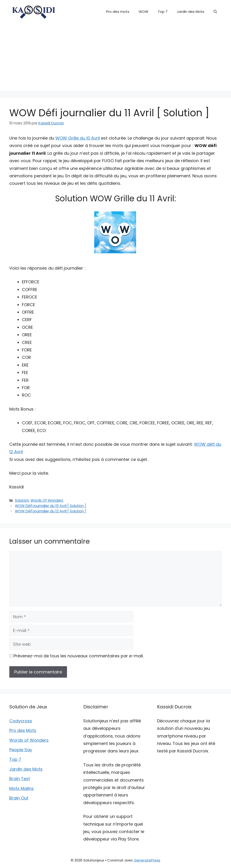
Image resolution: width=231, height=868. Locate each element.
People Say (21, 750)
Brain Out (19, 798)
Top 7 (163, 12)
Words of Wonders (29, 740)
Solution (22, 500)
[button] (215, 12)
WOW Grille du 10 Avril (78, 138)
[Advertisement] (115, 58)
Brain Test (20, 779)
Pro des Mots (23, 730)
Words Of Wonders (47, 500)
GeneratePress (147, 860)
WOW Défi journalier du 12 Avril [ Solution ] (50, 511)
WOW (144, 12)
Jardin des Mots (191, 12)
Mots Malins (22, 788)
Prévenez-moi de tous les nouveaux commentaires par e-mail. (79, 656)
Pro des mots (118, 12)
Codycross (21, 721)
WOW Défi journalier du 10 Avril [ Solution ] (50, 506)
